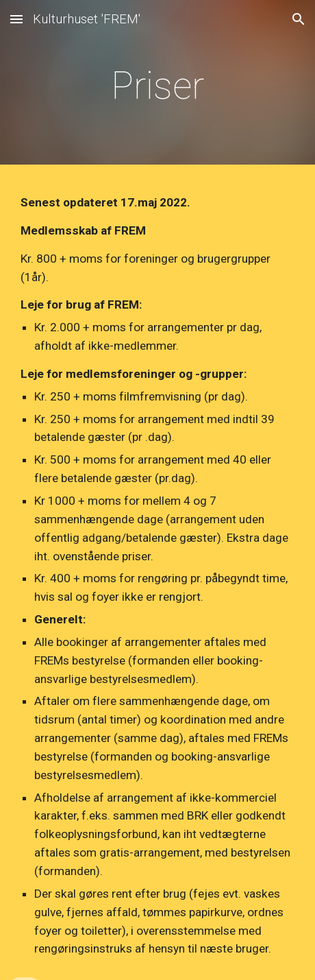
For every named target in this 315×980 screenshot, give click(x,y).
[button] (16, 19)
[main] (157, 86)
